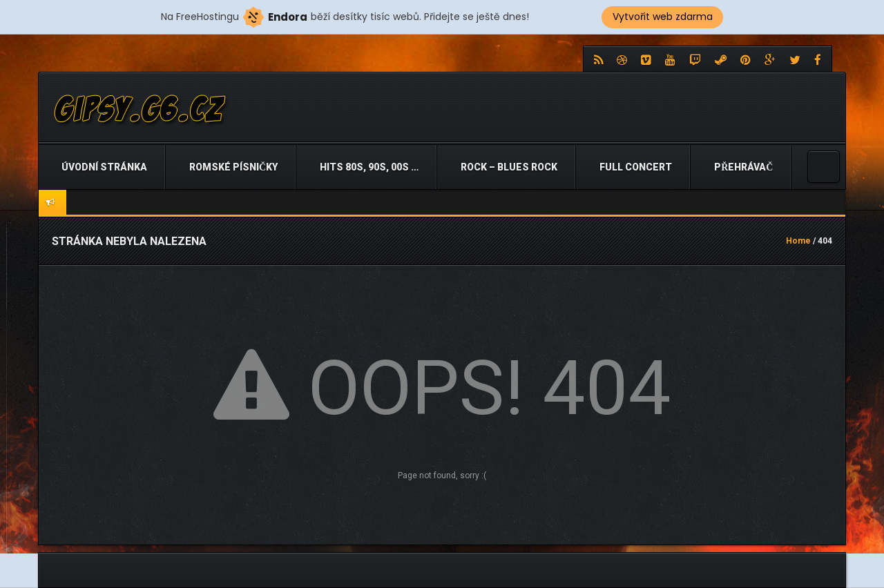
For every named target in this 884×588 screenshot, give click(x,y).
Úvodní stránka (103, 167)
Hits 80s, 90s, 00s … (368, 167)
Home (798, 241)
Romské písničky (232, 167)
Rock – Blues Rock (508, 167)
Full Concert (635, 167)
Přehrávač (742, 167)
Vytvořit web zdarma (663, 17)
